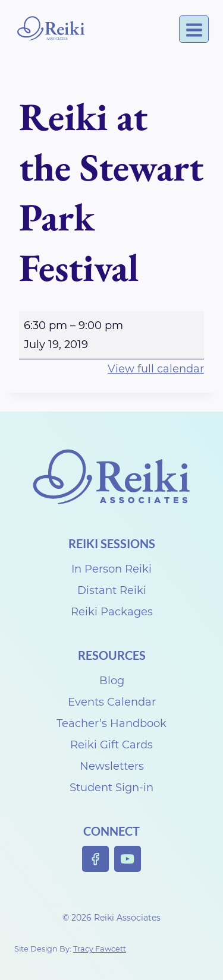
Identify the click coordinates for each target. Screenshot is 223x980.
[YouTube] (128, 859)
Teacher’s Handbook (111, 723)
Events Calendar (112, 702)
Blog (112, 681)
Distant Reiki (112, 590)
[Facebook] (95, 859)
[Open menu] (194, 29)
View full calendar (156, 369)
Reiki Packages (112, 612)
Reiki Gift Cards (111, 745)
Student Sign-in (111, 788)
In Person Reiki (111, 569)
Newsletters (112, 766)
